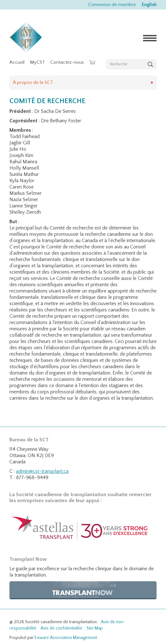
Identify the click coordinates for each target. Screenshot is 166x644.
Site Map (95, 628)
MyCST (37, 62)
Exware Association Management (66, 638)
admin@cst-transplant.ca (42, 471)
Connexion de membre (112, 5)
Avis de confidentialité (61, 628)
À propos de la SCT (33, 82)
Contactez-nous (67, 62)
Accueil (17, 62)
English (149, 5)
